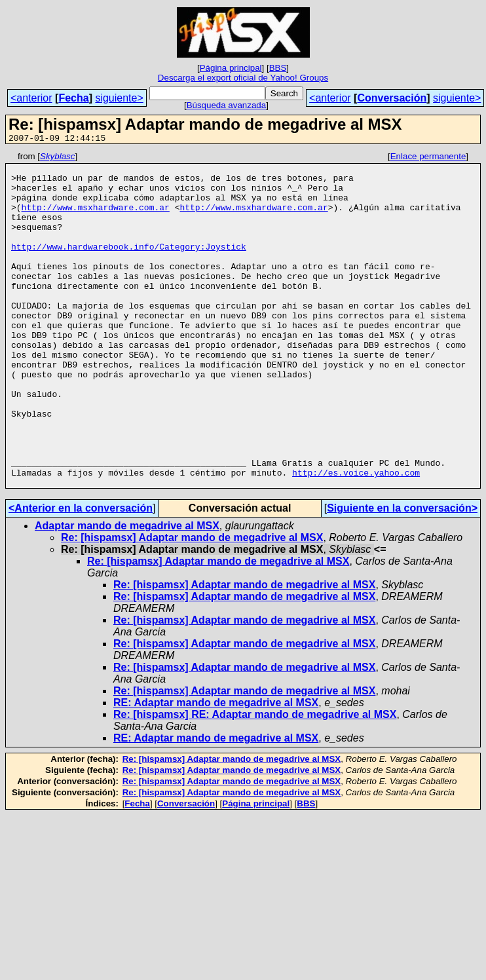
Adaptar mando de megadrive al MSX (127, 593)
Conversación (392, 98)
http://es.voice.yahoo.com (356, 537)
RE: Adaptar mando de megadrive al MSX (216, 769)
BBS (278, 68)
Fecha (73, 98)
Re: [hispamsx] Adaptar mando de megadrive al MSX (192, 604)
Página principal (231, 68)
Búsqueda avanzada (227, 105)
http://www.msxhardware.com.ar (96, 219)
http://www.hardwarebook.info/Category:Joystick (129, 266)
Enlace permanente (428, 158)
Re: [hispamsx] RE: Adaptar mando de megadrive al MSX (255, 781)
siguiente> (119, 98)
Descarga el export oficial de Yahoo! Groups (243, 78)
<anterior (31, 98)
